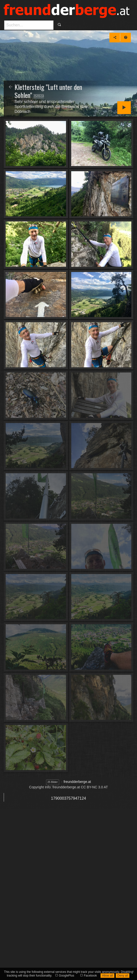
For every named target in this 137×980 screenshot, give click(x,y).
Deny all (123, 976)
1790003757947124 (68, 798)
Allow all (107, 976)
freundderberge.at (77, 782)
